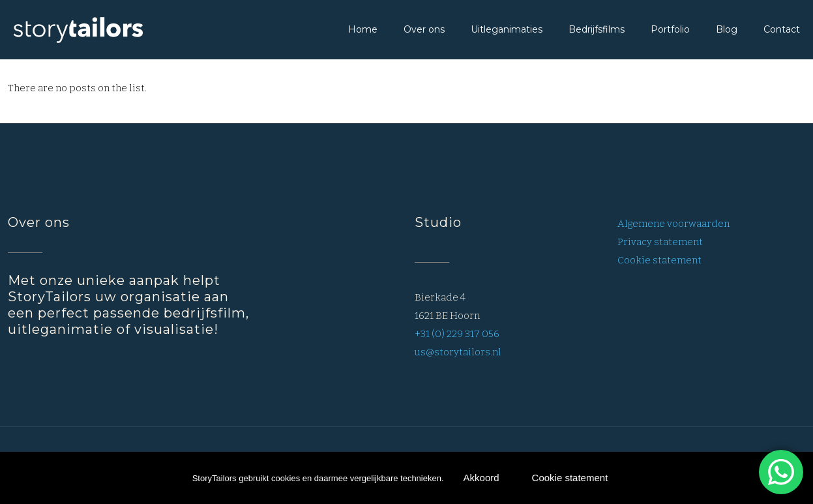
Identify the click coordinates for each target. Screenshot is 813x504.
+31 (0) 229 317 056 (457, 334)
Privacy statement (660, 242)
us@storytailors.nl (458, 352)
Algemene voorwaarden (673, 224)
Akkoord (481, 478)
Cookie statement (659, 260)
